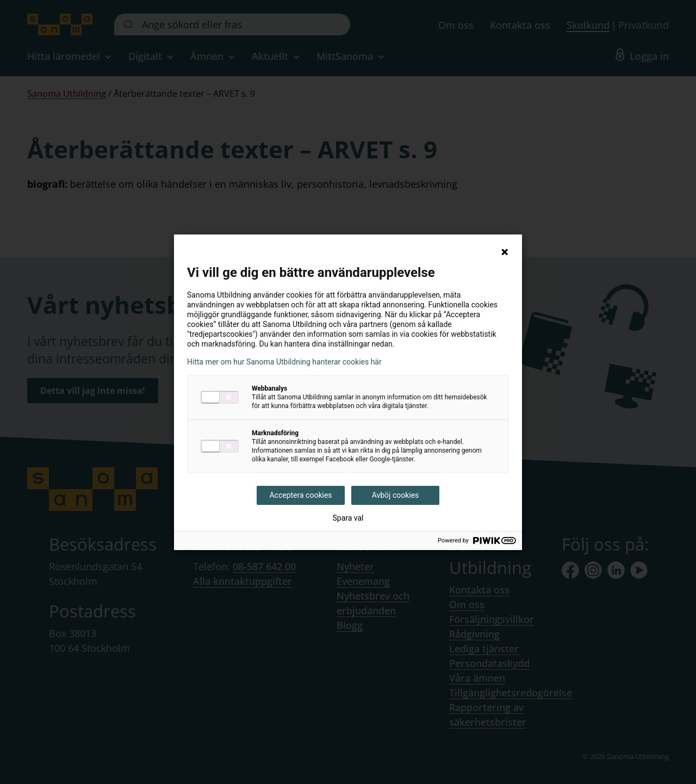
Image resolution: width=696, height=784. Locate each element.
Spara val (348, 518)
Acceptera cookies (300, 495)
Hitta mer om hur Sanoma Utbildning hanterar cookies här (284, 362)
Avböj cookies (396, 495)
